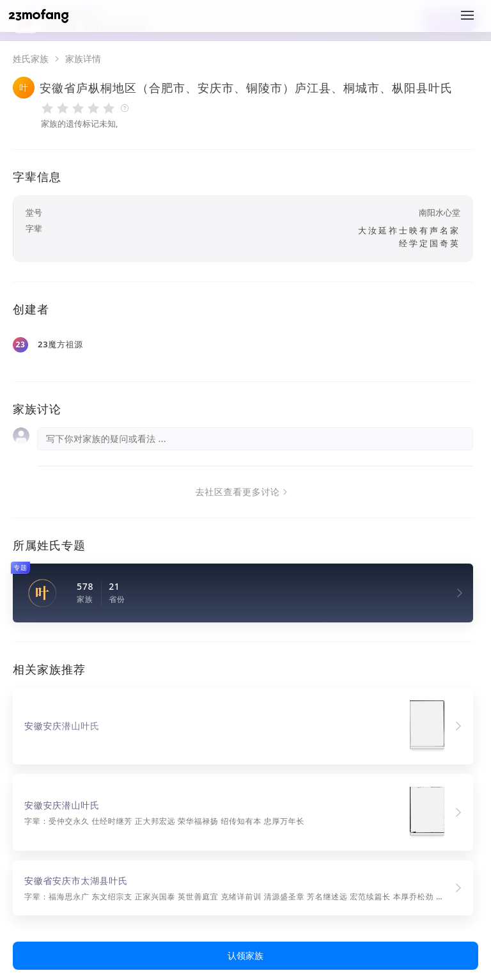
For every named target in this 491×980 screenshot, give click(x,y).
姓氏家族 (31, 59)
